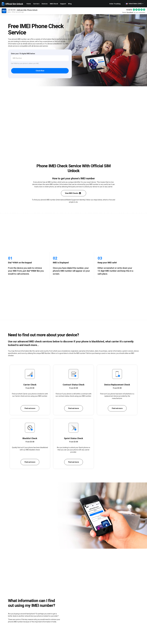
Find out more (30, 409)
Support (63, 4)
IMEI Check (54, 4)
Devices (45, 4)
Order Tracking (115, 4)
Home (29, 4)
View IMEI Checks (73, 193)
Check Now (40, 71)
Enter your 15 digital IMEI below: (23, 54)
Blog (70, 4)
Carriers (36, 4)
